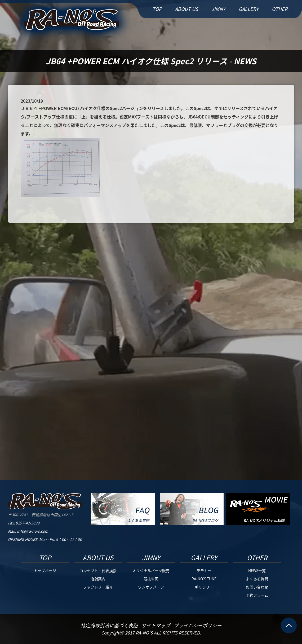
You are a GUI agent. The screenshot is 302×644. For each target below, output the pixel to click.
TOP (157, 9)
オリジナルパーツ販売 (151, 570)
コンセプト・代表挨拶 (98, 570)
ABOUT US (186, 9)
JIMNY (218, 9)
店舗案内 (98, 579)
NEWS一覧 (257, 570)
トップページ (45, 570)
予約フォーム (257, 595)
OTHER (280, 9)
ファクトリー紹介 (98, 587)
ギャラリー (204, 587)
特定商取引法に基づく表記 (110, 625)
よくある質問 (257, 579)
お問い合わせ (257, 587)
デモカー (204, 570)
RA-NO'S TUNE (204, 579)
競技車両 (151, 579)
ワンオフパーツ (151, 587)
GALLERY (249, 9)
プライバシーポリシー (198, 625)
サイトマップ (156, 625)
